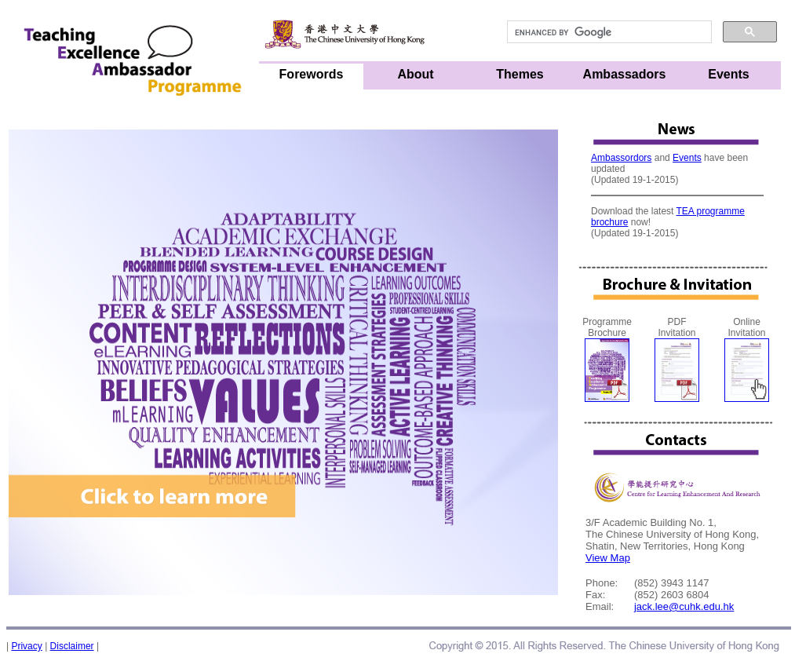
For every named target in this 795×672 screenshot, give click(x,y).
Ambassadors (625, 74)
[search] (608, 32)
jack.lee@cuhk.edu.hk (684, 606)
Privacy (26, 646)
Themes (520, 74)
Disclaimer (72, 646)
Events (728, 74)
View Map (608, 558)
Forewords (312, 74)
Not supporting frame (677, 197)
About (415, 74)
